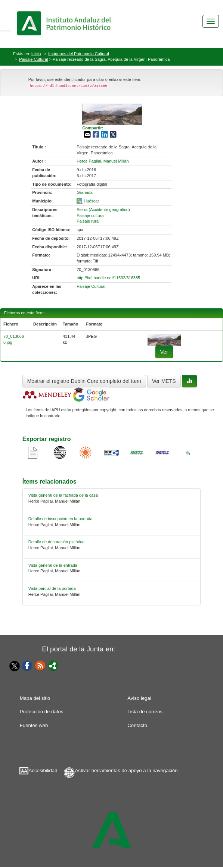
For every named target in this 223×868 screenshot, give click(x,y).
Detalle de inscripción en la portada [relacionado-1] (61, 519)
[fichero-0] (164, 339)
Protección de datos (42, 712)
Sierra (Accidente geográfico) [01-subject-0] (103, 210)
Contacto (137, 725)
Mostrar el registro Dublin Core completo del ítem (84, 381)
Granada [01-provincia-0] (85, 192)
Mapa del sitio (35, 698)
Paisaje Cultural (33, 59)
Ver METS (164, 381)
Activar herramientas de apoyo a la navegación (126, 770)
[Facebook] (27, 665)
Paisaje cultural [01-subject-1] (91, 216)
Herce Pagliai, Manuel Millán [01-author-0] (103, 161)
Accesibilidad (43, 770)
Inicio (36, 54)
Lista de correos (145, 712)
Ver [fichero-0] (164, 352)
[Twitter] (13, 666)
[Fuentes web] (40, 665)
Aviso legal (139, 698)
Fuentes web (34, 725)
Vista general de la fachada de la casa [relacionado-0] (63, 495)
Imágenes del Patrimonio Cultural (79, 54)
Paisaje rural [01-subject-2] (88, 221)
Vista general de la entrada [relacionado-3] (53, 565)
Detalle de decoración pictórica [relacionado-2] (56, 542)
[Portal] (53, 665)
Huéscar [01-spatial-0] (91, 201)
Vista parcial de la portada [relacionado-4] (52, 588)
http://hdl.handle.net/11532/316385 (108, 278)
